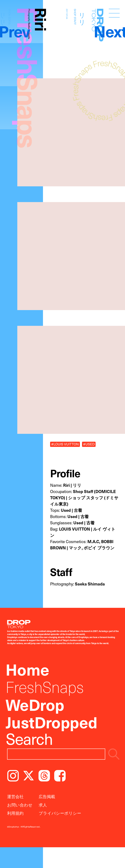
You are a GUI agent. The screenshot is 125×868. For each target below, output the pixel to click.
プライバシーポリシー (60, 813)
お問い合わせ (20, 805)
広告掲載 (47, 796)
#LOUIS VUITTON (65, 444)
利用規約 (15, 813)
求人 (43, 805)
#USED (89, 444)
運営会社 (15, 796)
